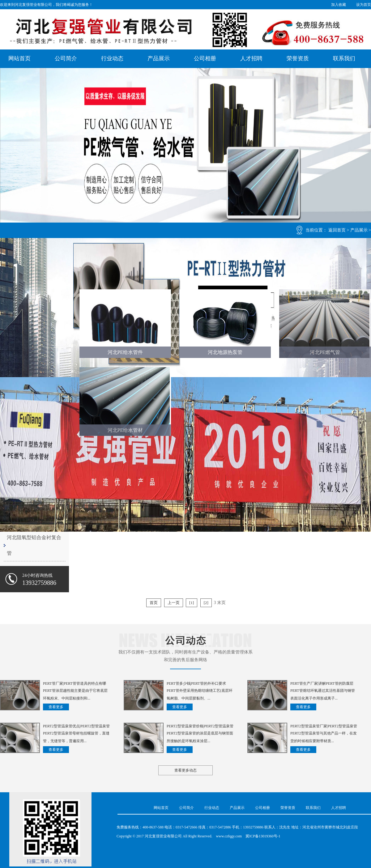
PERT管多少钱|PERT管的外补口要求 (196, 683)
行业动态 (112, 58)
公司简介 (66, 58)
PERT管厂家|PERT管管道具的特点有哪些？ (75, 684)
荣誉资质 (298, 58)
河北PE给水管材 (125, 430)
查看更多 (56, 707)
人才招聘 (251, 58)
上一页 (174, 603)
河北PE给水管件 (125, 352)
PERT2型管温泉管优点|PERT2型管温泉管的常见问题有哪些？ (76, 727)
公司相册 (205, 58)
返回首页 (337, 230)
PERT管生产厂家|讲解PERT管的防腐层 (322, 683)
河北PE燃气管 (325, 352)
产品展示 (159, 58)
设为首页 (364, 5)
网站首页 (19, 58)
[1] (192, 603)
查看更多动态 (185, 770)
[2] (206, 603)
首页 (154, 603)
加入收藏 (339, 5)
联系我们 (344, 58)
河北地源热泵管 (225, 352)
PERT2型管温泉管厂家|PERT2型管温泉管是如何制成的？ (324, 727)
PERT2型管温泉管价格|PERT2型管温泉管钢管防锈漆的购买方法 (200, 727)
